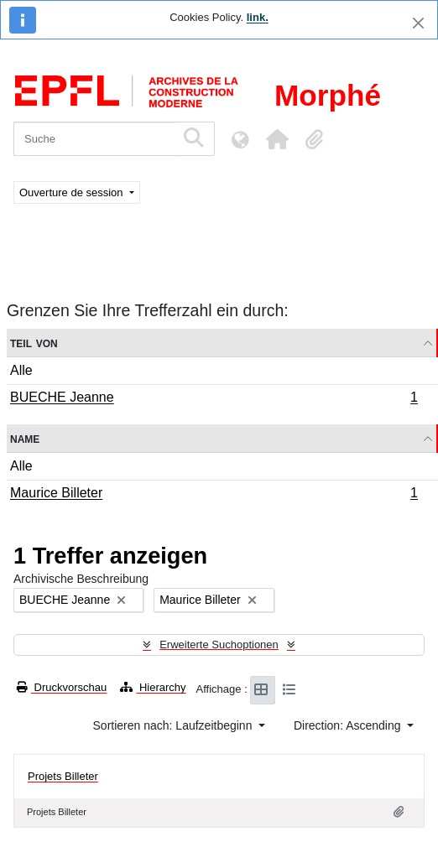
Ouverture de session (73, 192)
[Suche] (94, 139)
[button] (277, 139)
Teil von (34, 343)
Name (25, 438)
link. (258, 17)
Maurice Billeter (214, 495)
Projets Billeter (63, 776)
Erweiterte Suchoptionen (219, 645)
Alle (21, 370)
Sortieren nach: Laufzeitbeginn (175, 725)
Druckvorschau (62, 687)
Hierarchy (153, 687)
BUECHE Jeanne (214, 399)
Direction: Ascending (349, 725)
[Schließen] (418, 23)
